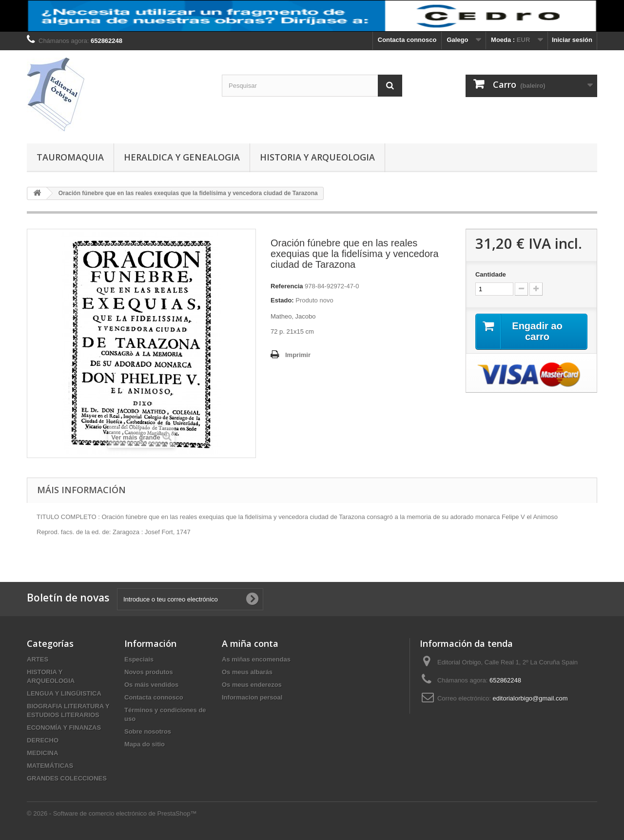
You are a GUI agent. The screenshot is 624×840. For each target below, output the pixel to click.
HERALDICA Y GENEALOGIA (182, 157)
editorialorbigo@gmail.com (530, 698)
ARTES (38, 659)
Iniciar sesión (572, 40)
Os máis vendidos (151, 685)
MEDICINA (42, 753)
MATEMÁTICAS (50, 766)
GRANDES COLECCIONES (67, 778)
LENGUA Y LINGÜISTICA (64, 693)
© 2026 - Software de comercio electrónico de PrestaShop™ (112, 813)
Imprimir (298, 355)
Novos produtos (149, 672)
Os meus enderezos (252, 685)
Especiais (139, 659)
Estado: (282, 300)
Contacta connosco (407, 40)
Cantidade (491, 274)
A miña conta (250, 643)
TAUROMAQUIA (70, 157)
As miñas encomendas (256, 659)
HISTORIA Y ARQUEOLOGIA (317, 157)
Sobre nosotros (148, 731)
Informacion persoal (252, 697)
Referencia (287, 286)
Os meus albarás (247, 672)
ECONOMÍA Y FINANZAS (64, 728)
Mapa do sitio (145, 744)
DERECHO (43, 740)
